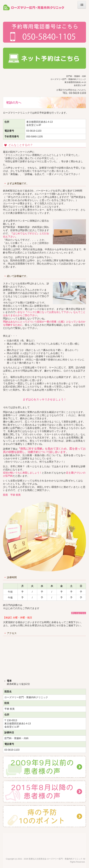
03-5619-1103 (77, 93)
